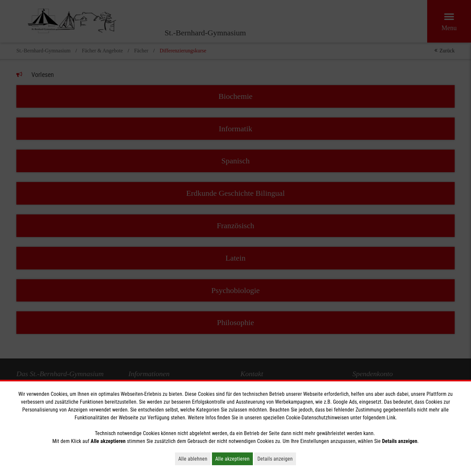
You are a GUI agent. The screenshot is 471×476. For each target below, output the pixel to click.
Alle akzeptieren (234, 459)
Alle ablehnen (194, 459)
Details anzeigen (277, 459)
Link (391, 418)
